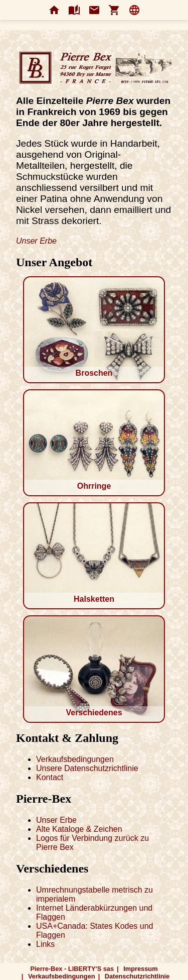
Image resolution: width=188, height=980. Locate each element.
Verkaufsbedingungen (75, 759)
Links (45, 944)
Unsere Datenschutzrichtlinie (87, 768)
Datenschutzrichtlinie (137, 976)
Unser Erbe (36, 241)
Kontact (50, 777)
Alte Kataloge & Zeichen (79, 829)
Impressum (140, 969)
